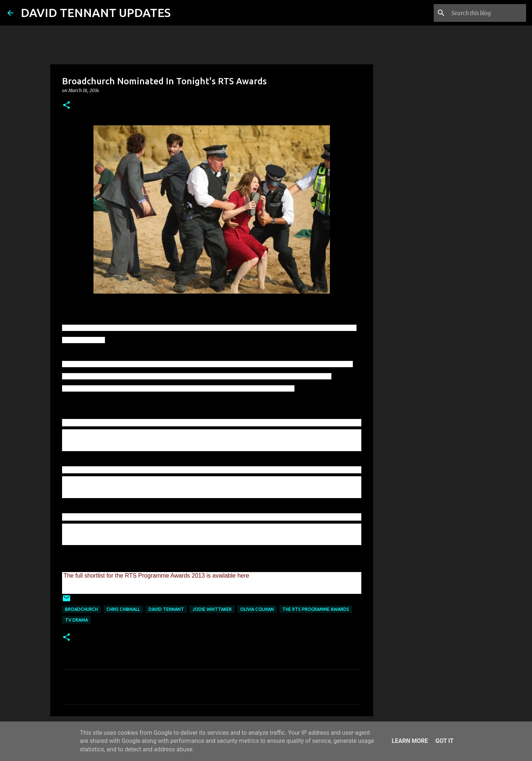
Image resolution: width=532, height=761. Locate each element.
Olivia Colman (257, 609)
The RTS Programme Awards (316, 609)
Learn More (410, 741)
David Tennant (166, 609)
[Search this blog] (487, 13)
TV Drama (76, 620)
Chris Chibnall (123, 609)
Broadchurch (81, 609)
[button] (66, 106)
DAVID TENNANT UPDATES (96, 13)
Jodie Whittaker (212, 609)
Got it (444, 741)
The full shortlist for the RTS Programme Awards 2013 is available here (156, 576)
